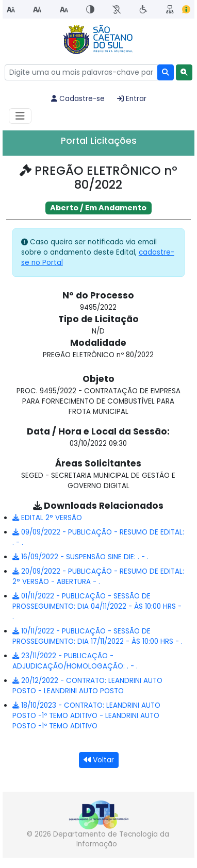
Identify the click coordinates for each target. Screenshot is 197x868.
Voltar (99, 760)
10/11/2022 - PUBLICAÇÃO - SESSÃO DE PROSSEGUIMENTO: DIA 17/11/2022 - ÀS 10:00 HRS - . (97, 636)
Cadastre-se (78, 99)
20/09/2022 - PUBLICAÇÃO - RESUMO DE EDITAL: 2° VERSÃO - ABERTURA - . (98, 577)
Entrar (132, 99)
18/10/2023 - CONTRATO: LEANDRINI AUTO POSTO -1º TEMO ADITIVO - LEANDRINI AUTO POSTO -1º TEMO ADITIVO (86, 716)
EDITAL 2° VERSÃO (47, 518)
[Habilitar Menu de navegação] (20, 116)
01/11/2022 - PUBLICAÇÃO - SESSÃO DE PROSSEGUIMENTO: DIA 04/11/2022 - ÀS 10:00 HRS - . (97, 606)
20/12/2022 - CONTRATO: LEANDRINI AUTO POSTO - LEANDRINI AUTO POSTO (87, 686)
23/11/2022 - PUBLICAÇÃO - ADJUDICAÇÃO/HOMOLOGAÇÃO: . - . (75, 661)
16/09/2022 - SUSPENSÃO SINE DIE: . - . (80, 557)
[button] (184, 72)
